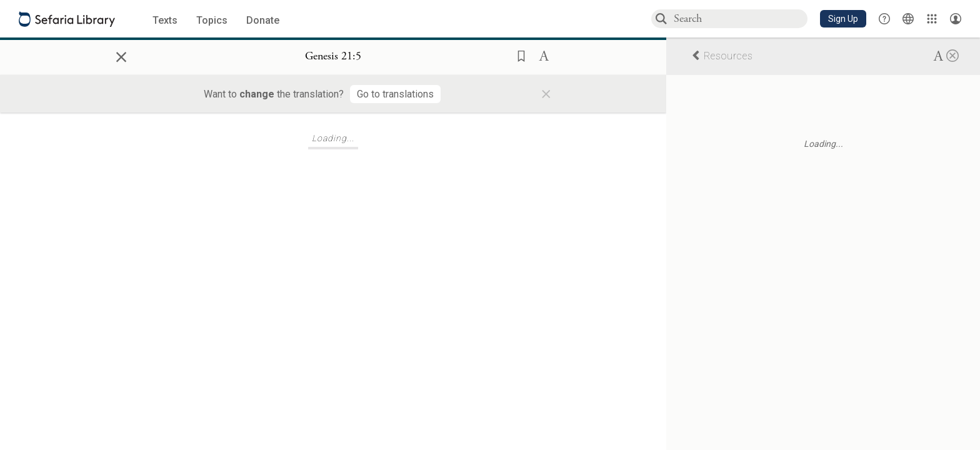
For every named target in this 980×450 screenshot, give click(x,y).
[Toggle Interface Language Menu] (908, 19)
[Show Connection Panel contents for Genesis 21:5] (333, 57)
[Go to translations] (395, 94)
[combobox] (740, 18)
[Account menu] (956, 19)
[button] (843, 19)
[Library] (932, 19)
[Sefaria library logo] (67, 19)
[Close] (952, 55)
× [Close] (121, 55)
